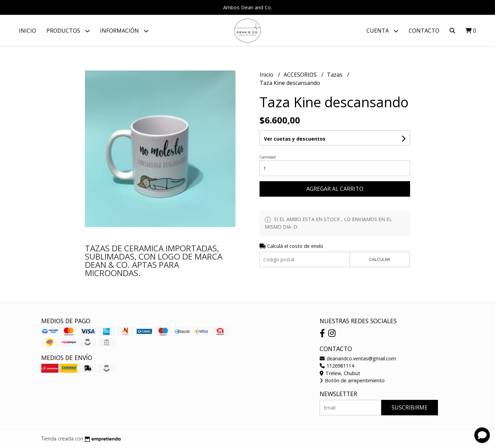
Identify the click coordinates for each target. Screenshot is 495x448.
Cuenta (382, 31)
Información (124, 31)
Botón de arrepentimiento (352, 380)
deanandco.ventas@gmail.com (358, 358)
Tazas (335, 75)
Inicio (27, 31)
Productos (68, 31)
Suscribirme (410, 407)
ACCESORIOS (301, 75)
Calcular (380, 259)
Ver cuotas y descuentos (295, 139)
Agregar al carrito (335, 189)
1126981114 (337, 366)
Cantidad (268, 157)
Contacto (424, 31)
